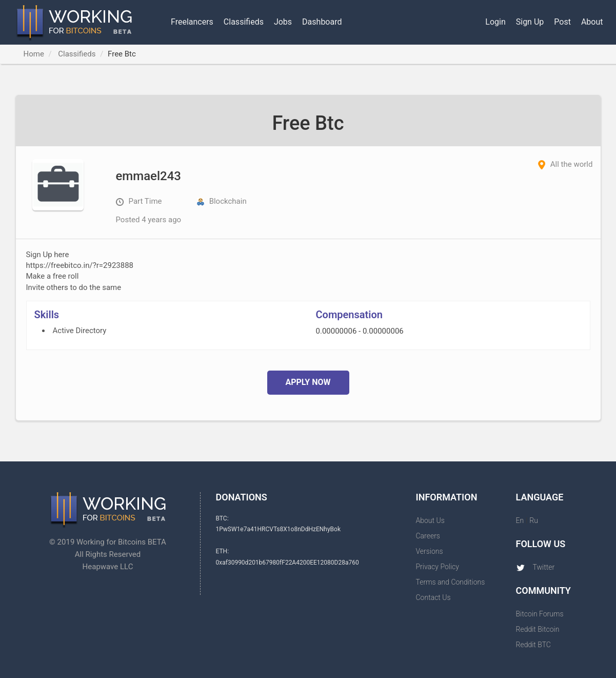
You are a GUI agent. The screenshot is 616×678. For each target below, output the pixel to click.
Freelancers (192, 22)
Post (562, 22)
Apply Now (308, 382)
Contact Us (433, 597)
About (592, 22)
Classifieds (244, 22)
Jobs (283, 22)
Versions (430, 551)
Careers (428, 536)
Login (495, 22)
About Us (430, 520)
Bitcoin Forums (540, 614)
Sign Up (530, 22)
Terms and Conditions (451, 582)
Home (34, 54)
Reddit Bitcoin (538, 629)
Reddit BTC (533, 645)
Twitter (535, 567)
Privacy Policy (438, 567)
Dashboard (322, 22)
